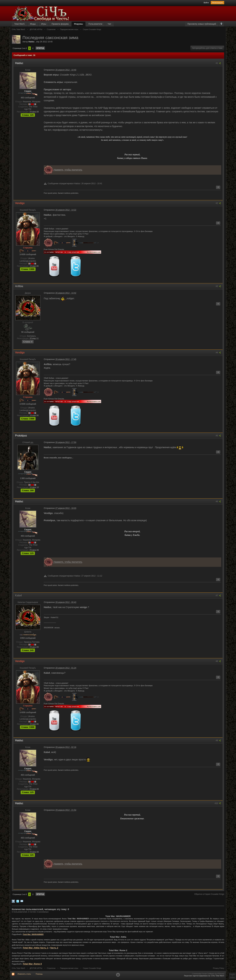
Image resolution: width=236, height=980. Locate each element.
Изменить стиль (24, 974)
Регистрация (217, 3)
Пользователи (95, 24)
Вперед (40, 48)
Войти (206, 3)
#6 (218, 501)
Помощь (39, 974)
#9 (218, 740)
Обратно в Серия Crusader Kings (209, 894)
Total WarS (19, 24)
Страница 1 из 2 (20, 48)
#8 (218, 661)
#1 (218, 63)
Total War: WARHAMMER (33, 934)
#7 (218, 596)
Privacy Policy (219, 968)
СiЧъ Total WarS (18, 968)
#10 (218, 803)
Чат (109, 24)
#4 (218, 353)
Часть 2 (54, 948)
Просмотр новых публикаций (202, 24)
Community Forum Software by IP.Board (208, 974)
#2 (218, 203)
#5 (218, 436)
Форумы (79, 24)
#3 (218, 286)
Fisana (232, 978)
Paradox (232, 974)
